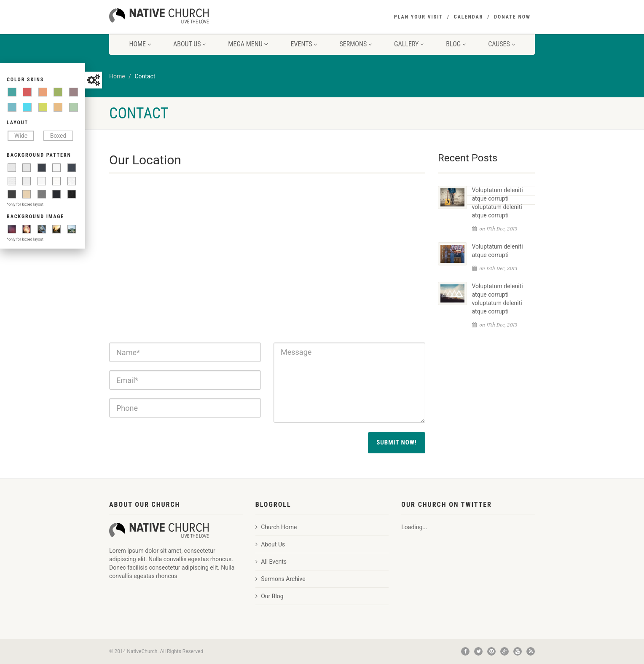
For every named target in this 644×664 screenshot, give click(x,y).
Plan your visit (419, 17)
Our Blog (270, 596)
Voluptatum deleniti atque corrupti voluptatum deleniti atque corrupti (498, 203)
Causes (501, 44)
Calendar (468, 17)
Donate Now (512, 17)
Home (140, 44)
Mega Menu (248, 44)
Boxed (58, 136)
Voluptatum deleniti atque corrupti (498, 251)
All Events (271, 562)
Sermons (356, 44)
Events (304, 44)
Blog (456, 44)
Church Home (276, 527)
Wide (21, 136)
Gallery (409, 44)
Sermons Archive (280, 579)
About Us (189, 44)
